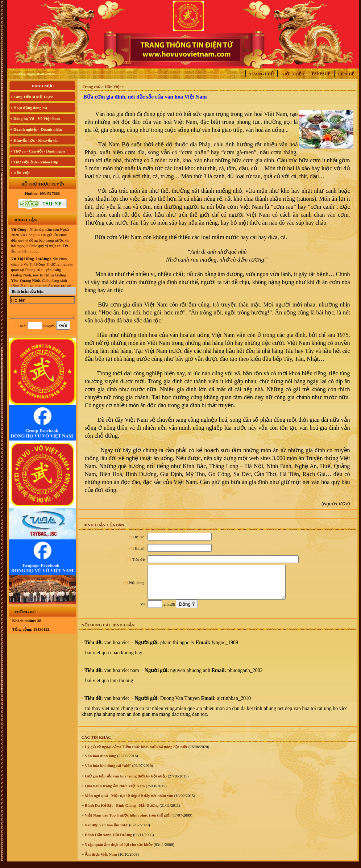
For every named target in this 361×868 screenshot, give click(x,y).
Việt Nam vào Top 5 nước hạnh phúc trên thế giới (127, 822)
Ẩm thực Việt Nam (100, 861)
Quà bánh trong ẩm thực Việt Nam (114, 792)
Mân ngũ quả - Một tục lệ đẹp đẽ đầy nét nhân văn (128, 802)
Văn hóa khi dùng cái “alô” (107, 772)
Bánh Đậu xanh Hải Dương (108, 841)
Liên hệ (346, 74)
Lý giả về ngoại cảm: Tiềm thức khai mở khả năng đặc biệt (136, 753)
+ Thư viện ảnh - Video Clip (34, 162)
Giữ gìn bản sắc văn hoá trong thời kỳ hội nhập (125, 783)
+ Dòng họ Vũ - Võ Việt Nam (35, 118)
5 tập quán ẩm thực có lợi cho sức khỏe (118, 851)
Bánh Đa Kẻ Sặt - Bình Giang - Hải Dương (121, 812)
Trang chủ (262, 74)
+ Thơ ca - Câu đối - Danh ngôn (38, 151)
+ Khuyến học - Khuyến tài (34, 140)
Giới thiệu (293, 74)
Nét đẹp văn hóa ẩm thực (106, 831)
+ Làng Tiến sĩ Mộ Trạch (32, 97)
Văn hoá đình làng (100, 762)
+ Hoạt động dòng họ (29, 108)
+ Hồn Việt (20, 173)
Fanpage (321, 74)
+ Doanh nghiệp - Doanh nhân (36, 129)
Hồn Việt (113, 87)
